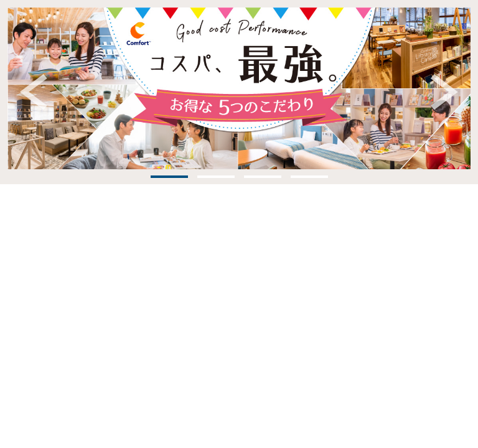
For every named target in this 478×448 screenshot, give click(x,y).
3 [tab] (263, 177)
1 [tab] (169, 177)
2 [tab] (216, 177)
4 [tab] (309, 177)
